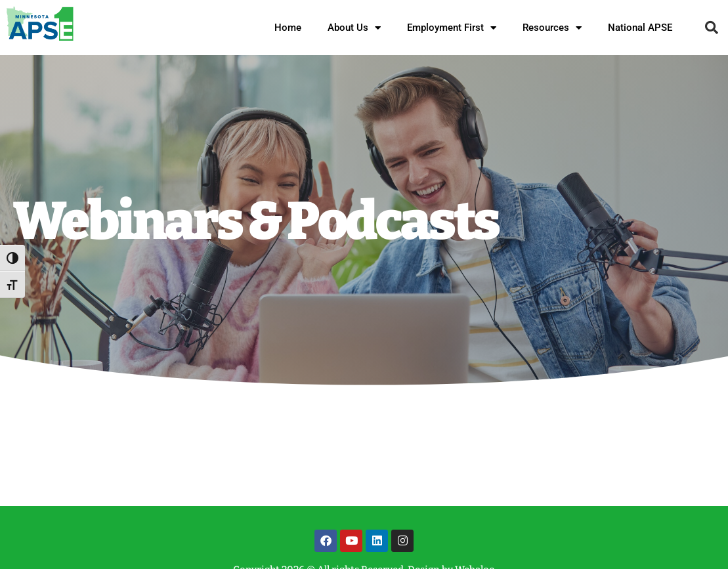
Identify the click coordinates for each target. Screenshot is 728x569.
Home (288, 28)
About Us (354, 28)
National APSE (640, 28)
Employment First (452, 28)
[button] (712, 28)
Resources (552, 28)
